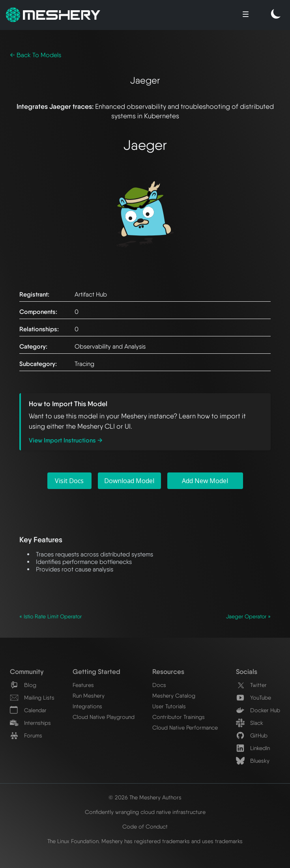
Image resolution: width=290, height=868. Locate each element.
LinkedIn (253, 748)
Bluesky (253, 761)
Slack (250, 723)
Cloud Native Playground (104, 717)
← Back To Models (36, 55)
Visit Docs (69, 481)
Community (27, 671)
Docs (159, 685)
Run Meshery (89, 695)
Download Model (129, 481)
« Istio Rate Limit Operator (51, 616)
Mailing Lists (32, 697)
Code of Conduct (145, 826)
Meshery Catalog (174, 695)
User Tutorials (169, 706)
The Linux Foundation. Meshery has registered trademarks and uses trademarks (145, 841)
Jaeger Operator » (248, 616)
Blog (23, 685)
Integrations (87, 706)
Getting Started (96, 671)
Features (83, 685)
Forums (26, 735)
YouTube (254, 697)
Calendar (28, 710)
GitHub (252, 735)
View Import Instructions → (66, 440)
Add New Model (205, 481)
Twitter (251, 685)
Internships (30, 723)
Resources (168, 671)
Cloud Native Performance (185, 727)
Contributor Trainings (179, 717)
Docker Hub (258, 710)
